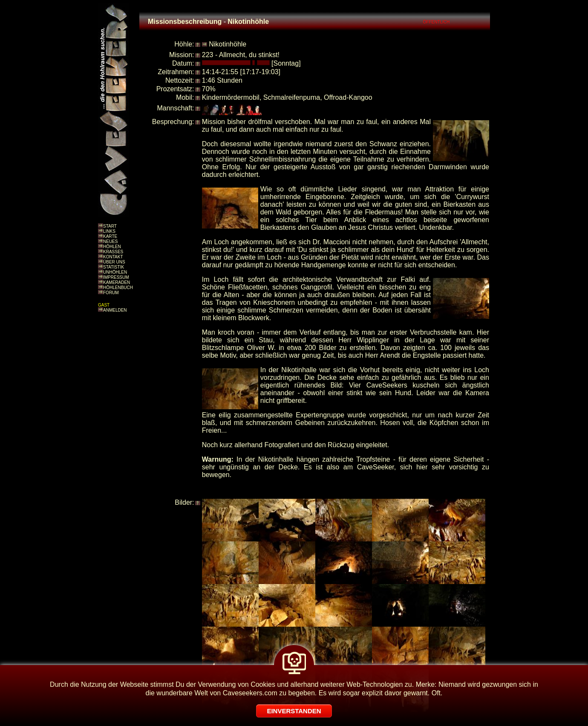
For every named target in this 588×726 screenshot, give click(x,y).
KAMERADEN (117, 282)
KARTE (110, 236)
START (110, 226)
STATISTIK (114, 267)
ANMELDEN (115, 310)
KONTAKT (113, 257)
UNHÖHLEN (115, 272)
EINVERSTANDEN (294, 711)
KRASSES (113, 252)
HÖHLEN (112, 247)
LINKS (109, 231)
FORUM (111, 293)
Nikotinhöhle (228, 44)
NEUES (110, 242)
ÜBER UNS (114, 262)
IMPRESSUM (116, 277)
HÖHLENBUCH (118, 288)
